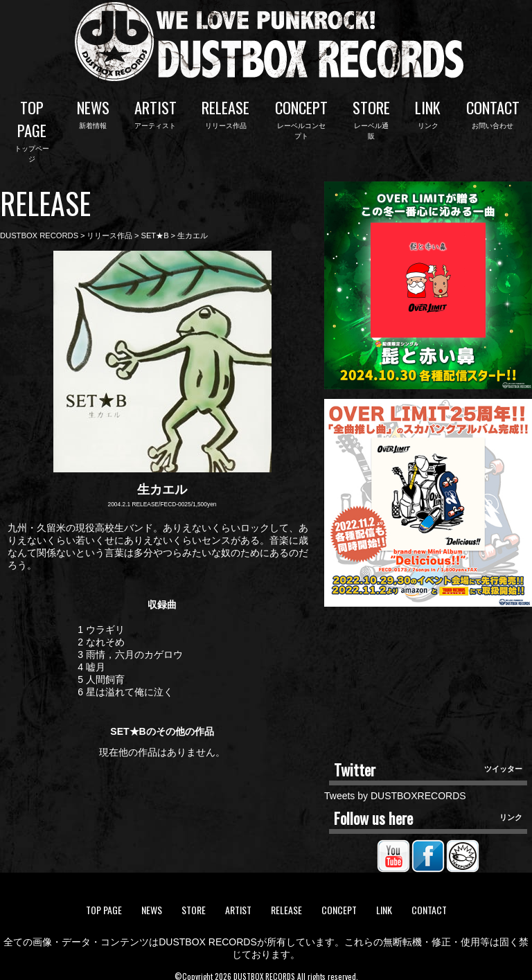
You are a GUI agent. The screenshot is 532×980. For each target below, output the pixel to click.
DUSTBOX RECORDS (39, 224)
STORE (371, 113)
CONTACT (493, 113)
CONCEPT (301, 113)
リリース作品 (109, 224)
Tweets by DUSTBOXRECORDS (395, 784)
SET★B (154, 224)
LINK (428, 113)
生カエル (193, 224)
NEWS (93, 113)
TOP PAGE (32, 124)
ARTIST (156, 113)
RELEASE (225, 113)
